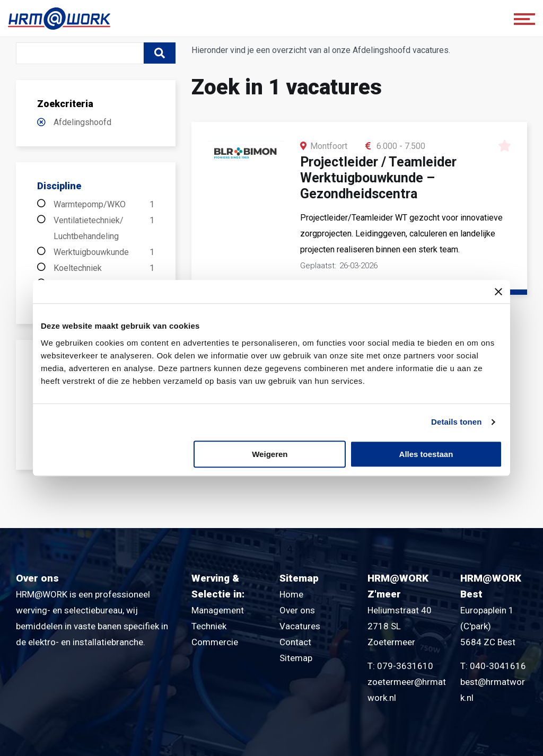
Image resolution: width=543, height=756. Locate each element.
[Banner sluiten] (498, 292)
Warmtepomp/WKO (104, 205)
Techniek (209, 626)
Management (218, 610)
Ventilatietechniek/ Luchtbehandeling (104, 228)
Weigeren (270, 454)
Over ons (297, 610)
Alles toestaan (426, 454)
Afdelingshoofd (82, 122)
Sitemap (296, 658)
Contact (295, 642)
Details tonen (456, 422)
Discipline (59, 186)
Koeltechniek (104, 268)
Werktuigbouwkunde (104, 252)
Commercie (215, 642)
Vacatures (300, 626)
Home (291, 594)
